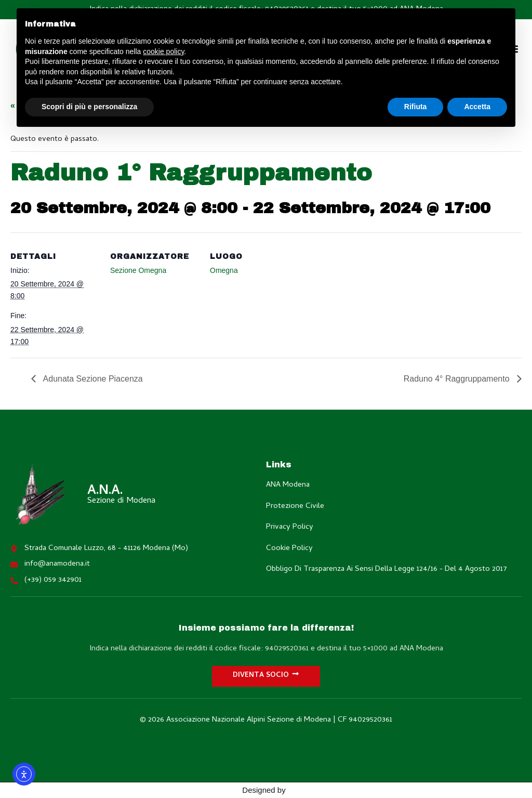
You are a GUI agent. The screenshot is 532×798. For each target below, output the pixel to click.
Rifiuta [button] (416, 107)
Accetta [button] (477, 107)
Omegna (224, 270)
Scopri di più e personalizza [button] (89, 107)
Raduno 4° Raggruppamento (458, 379)
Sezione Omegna (138, 270)
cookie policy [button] (163, 51)
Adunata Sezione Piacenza (92, 379)
